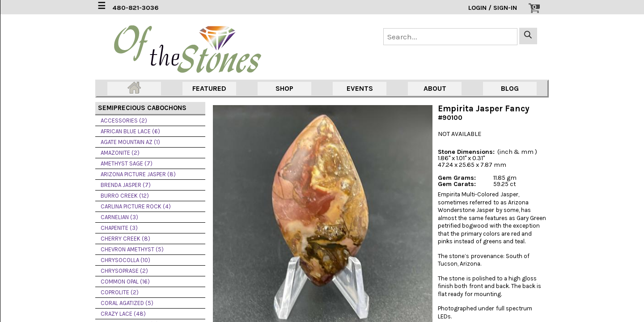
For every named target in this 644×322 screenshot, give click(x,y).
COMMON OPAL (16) (125, 282)
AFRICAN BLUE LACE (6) (130, 131)
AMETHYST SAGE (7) (127, 163)
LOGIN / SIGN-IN (493, 8)
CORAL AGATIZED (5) (127, 303)
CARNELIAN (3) (119, 217)
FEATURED (209, 88)
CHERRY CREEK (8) (125, 239)
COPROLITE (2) (120, 292)
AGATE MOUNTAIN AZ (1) (130, 142)
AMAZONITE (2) (120, 153)
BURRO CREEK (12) (125, 196)
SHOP (284, 88)
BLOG (510, 88)
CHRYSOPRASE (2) (124, 271)
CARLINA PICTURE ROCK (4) (136, 206)
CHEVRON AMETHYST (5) (132, 249)
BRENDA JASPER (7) (126, 185)
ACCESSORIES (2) (124, 121)
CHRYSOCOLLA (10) (125, 260)
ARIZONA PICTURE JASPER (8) (138, 174)
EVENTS (360, 88)
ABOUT (435, 88)
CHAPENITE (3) (119, 228)
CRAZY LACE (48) (123, 314)
